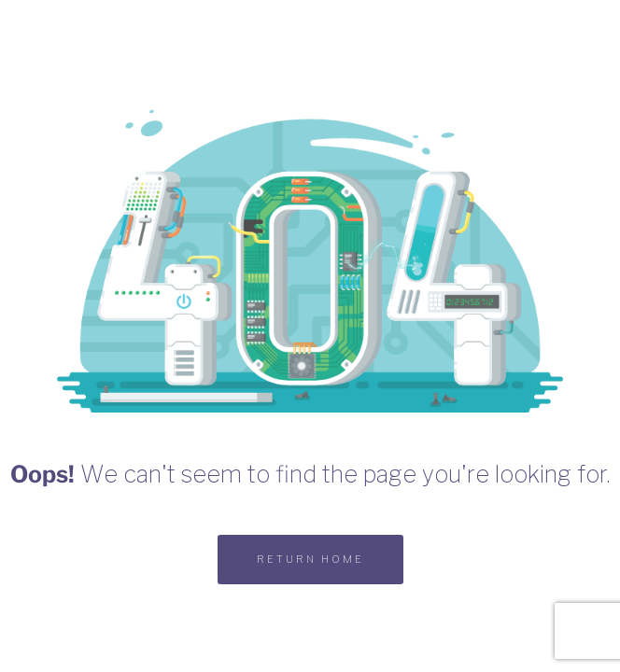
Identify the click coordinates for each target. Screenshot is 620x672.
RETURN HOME (310, 559)
